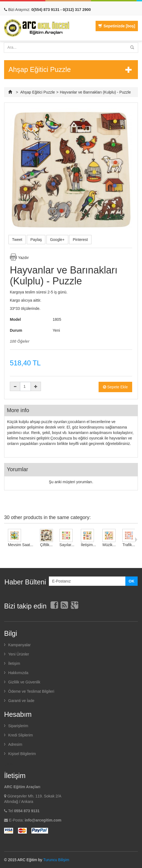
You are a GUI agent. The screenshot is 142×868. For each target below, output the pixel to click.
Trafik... (129, 545)
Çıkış (8, 764)
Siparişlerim (18, 726)
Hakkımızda (18, 673)
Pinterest (80, 240)
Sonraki (136, 540)
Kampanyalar (20, 645)
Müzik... (109, 545)
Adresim (15, 744)
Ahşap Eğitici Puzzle (38, 92)
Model (15, 319)
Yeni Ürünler (19, 654)
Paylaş (36, 240)
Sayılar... (67, 545)
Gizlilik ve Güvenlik (24, 682)
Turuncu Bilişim (56, 860)
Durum (16, 330)
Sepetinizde (117, 26)
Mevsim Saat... (21, 545)
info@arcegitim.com (43, 820)
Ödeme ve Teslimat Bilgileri (31, 691)
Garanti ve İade (21, 701)
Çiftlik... (46, 545)
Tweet (17, 240)
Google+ (57, 240)
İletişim (14, 663)
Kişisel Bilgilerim (22, 754)
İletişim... (88, 545)
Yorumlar (17, 469)
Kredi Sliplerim (20, 735)
